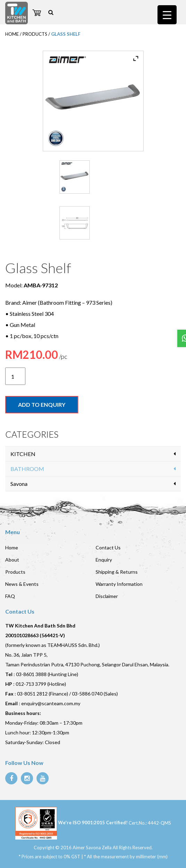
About (12, 560)
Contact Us (108, 547)
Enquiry (104, 560)
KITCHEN (23, 454)
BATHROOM (27, 469)
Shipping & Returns (117, 572)
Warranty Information (119, 584)
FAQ (10, 596)
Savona (19, 484)
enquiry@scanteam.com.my (51, 703)
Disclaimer (107, 596)
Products (15, 572)
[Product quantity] (15, 376)
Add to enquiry (42, 404)
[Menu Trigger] (167, 15)
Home (12, 547)
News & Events (22, 584)
